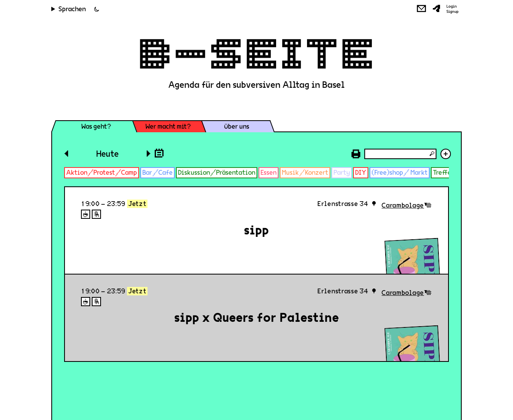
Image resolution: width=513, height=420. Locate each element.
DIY (361, 173)
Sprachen (72, 9)
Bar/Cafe (158, 173)
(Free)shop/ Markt (400, 173)
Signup (452, 12)
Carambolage (403, 205)
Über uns (237, 126)
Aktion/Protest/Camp (102, 173)
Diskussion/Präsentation (217, 173)
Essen (269, 173)
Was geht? (96, 126)
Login (452, 6)
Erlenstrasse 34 (343, 204)
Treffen (444, 173)
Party (342, 173)
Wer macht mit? (168, 126)
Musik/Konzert (305, 173)
